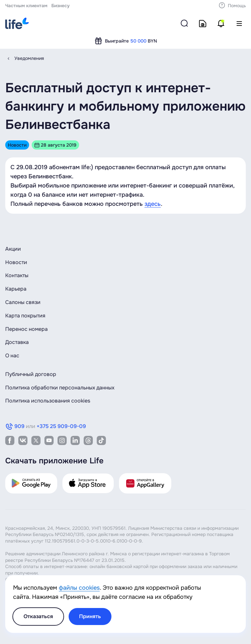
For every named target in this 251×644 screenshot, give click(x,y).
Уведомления (29, 58)
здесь (153, 204)
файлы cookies (79, 588)
